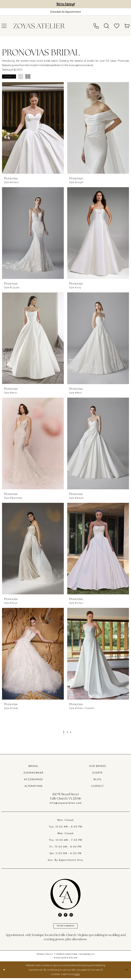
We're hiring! (65, 4)
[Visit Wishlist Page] (117, 26)
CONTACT (97, 786)
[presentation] (33, 128)
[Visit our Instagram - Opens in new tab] (71, 915)
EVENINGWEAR (34, 773)
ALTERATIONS (34, 786)
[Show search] (106, 26)
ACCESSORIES (34, 779)
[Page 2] (67, 732)
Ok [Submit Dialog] (126, 972)
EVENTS (98, 773)
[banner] (39, 26)
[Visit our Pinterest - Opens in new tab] (66, 915)
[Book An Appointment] (65, 12)
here (77, 976)
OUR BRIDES (97, 766)
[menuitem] (96, 26)
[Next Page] (72, 732)
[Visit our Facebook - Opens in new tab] (60, 915)
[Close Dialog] (5, 972)
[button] (9, 77)
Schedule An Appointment (65, 927)
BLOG (98, 779)
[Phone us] (96, 26)
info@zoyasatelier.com (66, 803)
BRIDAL (34, 766)
